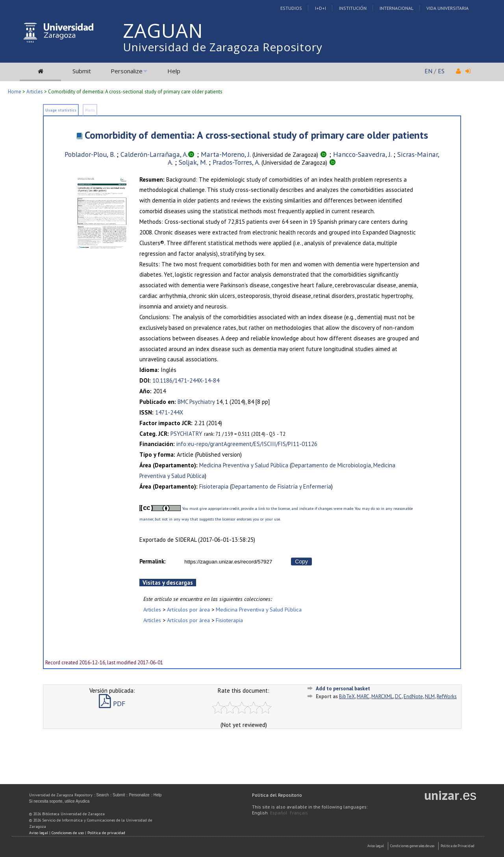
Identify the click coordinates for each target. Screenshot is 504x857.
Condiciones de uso (68, 833)
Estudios (291, 8)
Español (279, 813)
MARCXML (382, 696)
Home (15, 92)
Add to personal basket (343, 689)
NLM (430, 696)
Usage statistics (61, 110)
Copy (301, 561)
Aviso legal (39, 833)
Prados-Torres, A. (236, 162)
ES (441, 71)
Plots (90, 110)
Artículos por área (188, 609)
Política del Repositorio (277, 795)
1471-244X (169, 412)
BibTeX (347, 696)
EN (428, 71)
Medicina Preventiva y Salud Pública (244, 465)
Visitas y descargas (168, 583)
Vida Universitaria (447, 8)
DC (398, 696)
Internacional (397, 8)
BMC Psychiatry (196, 402)
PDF (112, 704)
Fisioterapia (214, 486)
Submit (82, 71)
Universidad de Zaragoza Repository (223, 47)
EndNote (413, 696)
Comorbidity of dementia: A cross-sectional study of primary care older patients (256, 135)
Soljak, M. (193, 162)
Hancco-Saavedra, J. (362, 154)
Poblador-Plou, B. (90, 154)
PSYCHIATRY (186, 434)
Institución (353, 8)
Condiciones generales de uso (412, 846)
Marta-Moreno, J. (226, 154)
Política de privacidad (106, 833)
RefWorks (447, 696)
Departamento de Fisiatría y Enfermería (281, 486)
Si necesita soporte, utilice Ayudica (59, 801)
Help (174, 71)
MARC (363, 696)
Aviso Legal (376, 846)
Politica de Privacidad (458, 846)
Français (299, 813)
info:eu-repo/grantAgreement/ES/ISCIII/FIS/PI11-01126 (247, 444)
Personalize (127, 71)
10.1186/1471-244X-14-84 (186, 380)
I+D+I (321, 8)
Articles (35, 92)
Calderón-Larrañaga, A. (154, 154)
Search (103, 795)
